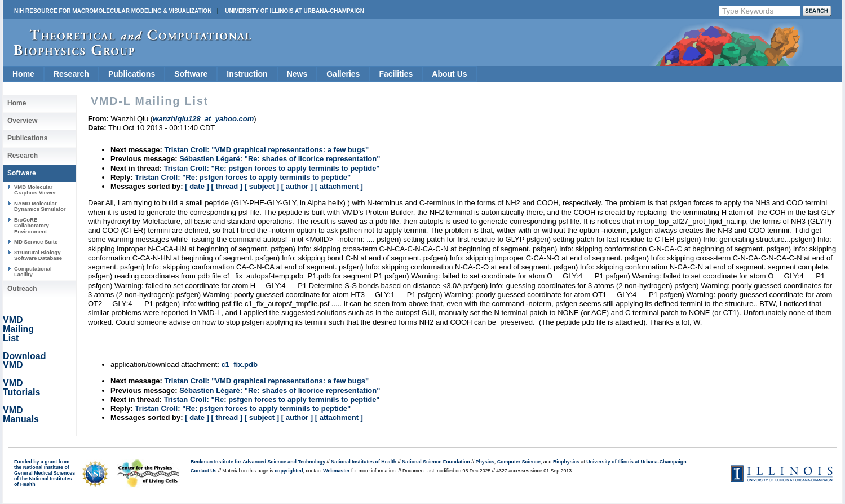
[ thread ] (227, 186)
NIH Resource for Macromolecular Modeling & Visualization (113, 11)
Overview (22, 121)
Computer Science (519, 462)
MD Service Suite (36, 242)
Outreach (22, 289)
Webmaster (336, 471)
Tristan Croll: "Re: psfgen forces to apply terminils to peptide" (272, 168)
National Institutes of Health (364, 462)
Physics (485, 462)
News (297, 74)
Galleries (343, 74)
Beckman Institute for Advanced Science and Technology (258, 462)
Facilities (396, 74)
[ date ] (197, 186)
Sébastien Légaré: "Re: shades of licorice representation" (280, 159)
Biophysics (566, 462)
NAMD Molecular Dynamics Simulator (40, 206)
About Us (449, 74)
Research (71, 74)
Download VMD (24, 361)
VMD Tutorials (21, 388)
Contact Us (203, 471)
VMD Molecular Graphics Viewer (35, 190)
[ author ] (297, 186)
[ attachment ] (339, 186)
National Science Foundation (436, 462)
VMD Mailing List (18, 329)
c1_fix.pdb (240, 364)
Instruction (247, 74)
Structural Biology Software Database (38, 255)
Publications (132, 74)
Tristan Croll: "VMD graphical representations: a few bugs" (266, 150)
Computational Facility (33, 271)
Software (191, 74)
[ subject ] (262, 186)
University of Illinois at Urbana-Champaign (295, 11)
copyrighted (289, 471)
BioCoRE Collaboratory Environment (32, 226)
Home (23, 74)
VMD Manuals (21, 415)
